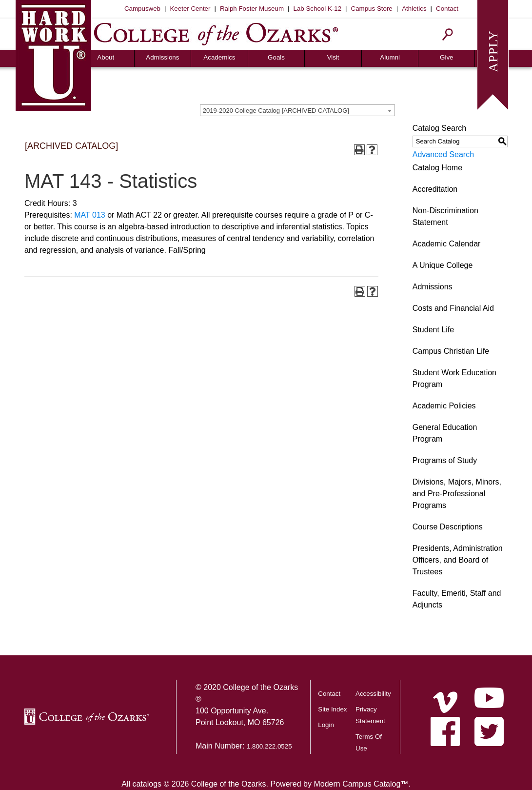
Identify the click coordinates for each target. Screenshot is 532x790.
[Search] (448, 34)
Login (326, 725)
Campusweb (142, 9)
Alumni (390, 57)
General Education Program (445, 433)
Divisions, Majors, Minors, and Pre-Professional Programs (457, 494)
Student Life (433, 330)
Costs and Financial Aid (453, 308)
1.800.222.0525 (269, 746)
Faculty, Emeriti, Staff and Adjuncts (457, 599)
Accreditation (435, 189)
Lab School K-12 (318, 9)
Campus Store (372, 9)
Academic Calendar (447, 244)
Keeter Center (190, 9)
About (106, 57)
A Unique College (443, 265)
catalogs (147, 784)
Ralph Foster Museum (252, 9)
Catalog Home (437, 168)
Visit (333, 57)
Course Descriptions (448, 527)
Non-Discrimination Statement (445, 216)
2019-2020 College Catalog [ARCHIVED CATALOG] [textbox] (276, 111)
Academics (219, 57)
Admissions (162, 57)
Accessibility (373, 694)
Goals (276, 57)
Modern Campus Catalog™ (361, 784)
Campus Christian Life (451, 351)
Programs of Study (445, 460)
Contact (447, 9)
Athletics (414, 9)
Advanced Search (443, 154)
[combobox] (297, 110)
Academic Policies (444, 406)
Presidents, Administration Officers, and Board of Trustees (458, 560)
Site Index (332, 709)
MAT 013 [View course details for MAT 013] (89, 215)
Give (446, 57)
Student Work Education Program (454, 378)
